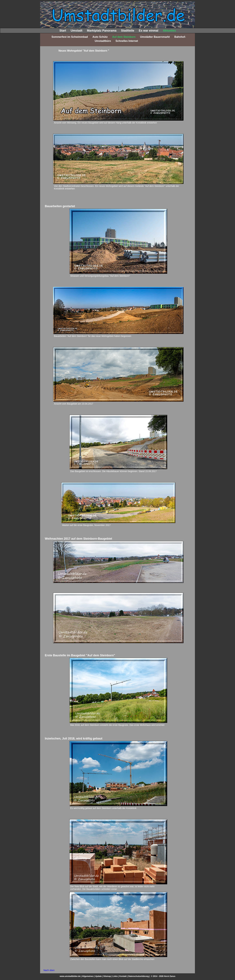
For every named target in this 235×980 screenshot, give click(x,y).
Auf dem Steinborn (124, 37)
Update (98, 976)
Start (63, 31)
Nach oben (49, 970)
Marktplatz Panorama (102, 31)
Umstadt (76, 31)
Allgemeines (88, 976)
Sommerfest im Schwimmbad (70, 37)
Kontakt (123, 976)
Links (115, 976)
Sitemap (107, 976)
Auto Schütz (100, 37)
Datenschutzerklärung (139, 976)
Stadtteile (128, 31)
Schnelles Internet (127, 41)
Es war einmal (149, 31)
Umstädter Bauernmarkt (155, 37)
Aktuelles (169, 31)
